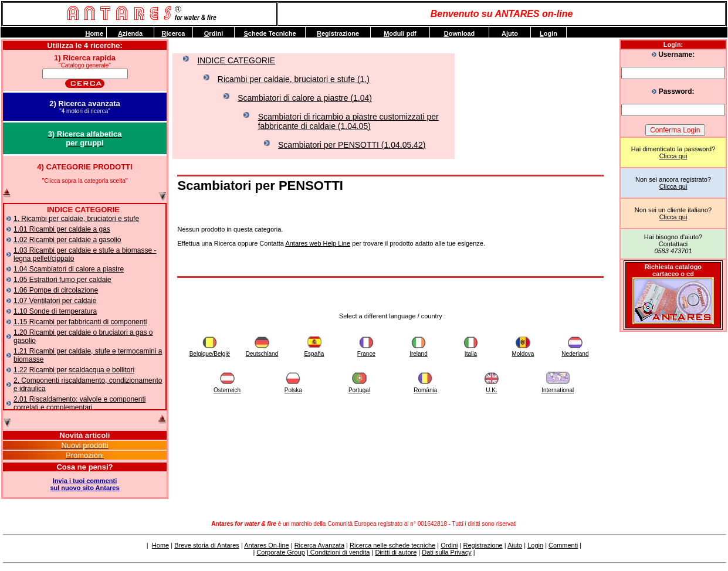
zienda (130, 33)
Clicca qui (673, 156)
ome (94, 33)
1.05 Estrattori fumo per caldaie (62, 280)
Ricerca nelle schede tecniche (392, 545)
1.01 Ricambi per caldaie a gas (62, 229)
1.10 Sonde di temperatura (55, 311)
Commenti (563, 545)
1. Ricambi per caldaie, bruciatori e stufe (76, 219)
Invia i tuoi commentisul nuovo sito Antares (84, 484)
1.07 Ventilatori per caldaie (55, 301)
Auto (510, 33)
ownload (460, 33)
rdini (214, 33)
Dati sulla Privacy (446, 552)
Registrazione (482, 545)
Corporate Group (281, 552)
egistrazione (338, 33)
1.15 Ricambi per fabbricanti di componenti (80, 322)
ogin (548, 33)
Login (535, 545)
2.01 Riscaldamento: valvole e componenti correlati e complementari (79, 403)
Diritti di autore (396, 552)
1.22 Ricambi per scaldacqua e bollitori (74, 370)
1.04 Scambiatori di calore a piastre (69, 269)
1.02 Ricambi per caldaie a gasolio (67, 240)
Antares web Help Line (318, 243)
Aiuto (515, 545)
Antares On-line (266, 545)
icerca (174, 33)
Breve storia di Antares (207, 545)
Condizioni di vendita (339, 552)
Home (160, 545)
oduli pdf (400, 33)
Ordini (449, 545)
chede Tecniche (270, 33)
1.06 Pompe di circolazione (56, 290)
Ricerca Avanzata (319, 545)
